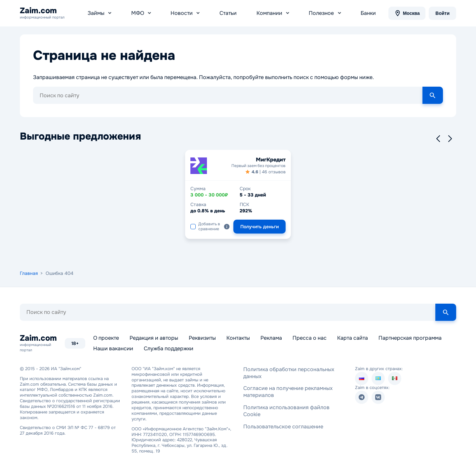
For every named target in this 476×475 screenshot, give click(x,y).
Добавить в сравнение (205, 226)
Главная (29, 273)
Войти (442, 13)
